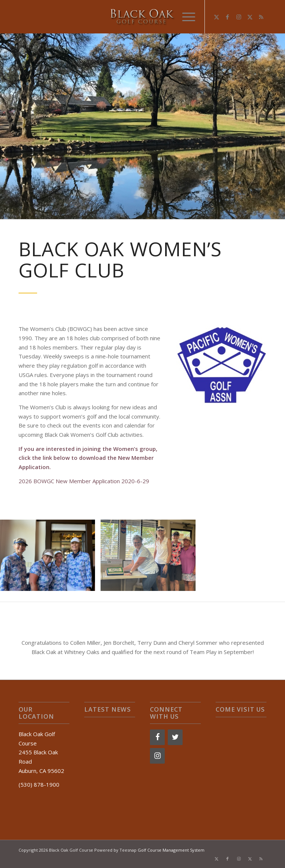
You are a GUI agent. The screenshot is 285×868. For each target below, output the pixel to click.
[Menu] (185, 17)
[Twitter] (175, 737)
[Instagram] (157, 756)
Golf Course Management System (171, 850)
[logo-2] (142, 17)
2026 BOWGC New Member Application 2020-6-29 (84, 481)
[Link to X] (216, 17)
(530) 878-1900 (39, 784)
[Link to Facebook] (227, 17)
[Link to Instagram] (239, 17)
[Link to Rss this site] (261, 17)
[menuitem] (185, 17)
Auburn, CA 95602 (41, 771)
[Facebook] (157, 737)
